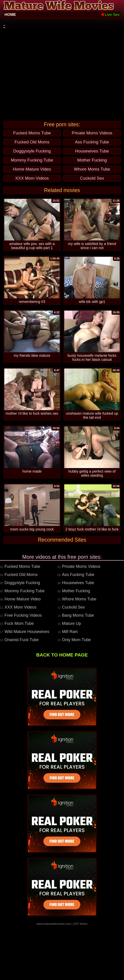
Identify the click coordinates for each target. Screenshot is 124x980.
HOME (10, 15)
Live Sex (110, 15)
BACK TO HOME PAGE (62, 709)
